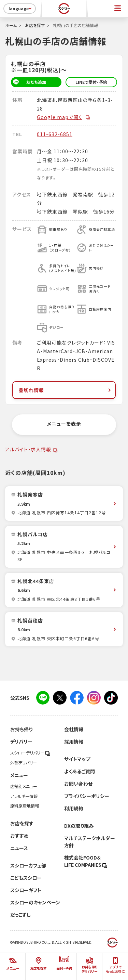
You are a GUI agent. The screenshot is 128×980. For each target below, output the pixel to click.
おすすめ (19, 836)
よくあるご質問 (80, 771)
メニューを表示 (64, 424)
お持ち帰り (21, 729)
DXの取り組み (79, 826)
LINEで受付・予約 (91, 82)
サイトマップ (77, 759)
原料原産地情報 (25, 806)
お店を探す (35, 25)
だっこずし (20, 915)
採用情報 (74, 742)
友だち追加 (29, 82)
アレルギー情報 (24, 796)
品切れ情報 (65, 390)
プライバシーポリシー (87, 796)
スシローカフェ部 (28, 865)
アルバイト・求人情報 (28, 449)
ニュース (19, 848)
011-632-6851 (55, 134)
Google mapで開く (64, 117)
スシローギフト (26, 890)
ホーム (11, 25)
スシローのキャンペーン (35, 902)
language (21, 9)
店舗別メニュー (24, 786)
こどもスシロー (26, 878)
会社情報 (74, 729)
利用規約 (74, 808)
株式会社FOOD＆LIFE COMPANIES (86, 861)
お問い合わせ (78, 784)
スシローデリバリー (30, 753)
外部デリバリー (24, 763)
